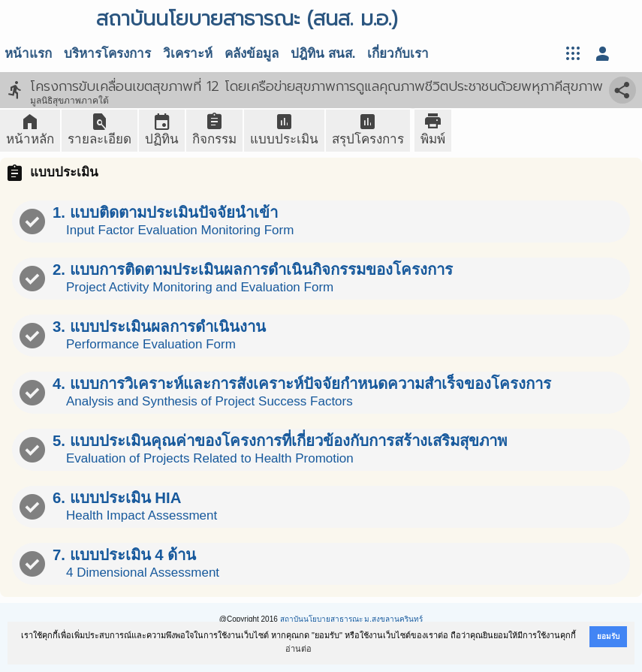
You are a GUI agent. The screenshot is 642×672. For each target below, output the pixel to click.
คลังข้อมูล (252, 54)
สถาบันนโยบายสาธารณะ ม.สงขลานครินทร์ (352, 619)
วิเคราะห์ (188, 54)
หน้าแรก (28, 54)
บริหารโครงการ (107, 54)
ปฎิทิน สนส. (323, 54)
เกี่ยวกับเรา (398, 54)
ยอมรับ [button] (608, 636)
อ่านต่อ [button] (298, 649)
